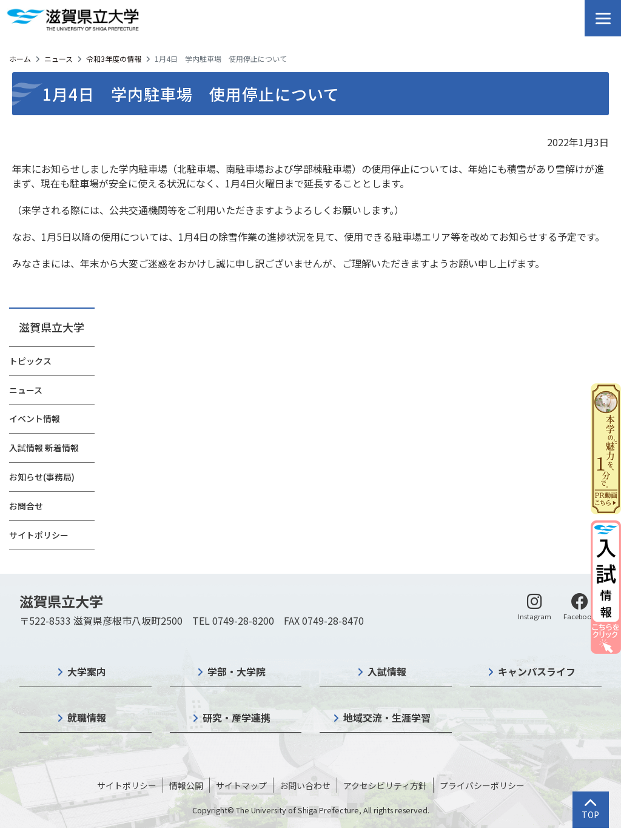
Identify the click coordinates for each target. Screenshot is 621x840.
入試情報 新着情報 (44, 448)
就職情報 (87, 717)
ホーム (20, 59)
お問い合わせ (305, 785)
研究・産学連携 (237, 717)
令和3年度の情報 (114, 59)
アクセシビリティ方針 (385, 785)
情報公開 (186, 785)
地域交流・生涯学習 (387, 717)
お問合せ (26, 506)
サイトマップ (241, 785)
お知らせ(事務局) (42, 477)
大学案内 (87, 671)
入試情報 (387, 671)
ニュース (59, 59)
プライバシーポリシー (482, 785)
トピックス (30, 361)
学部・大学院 (237, 671)
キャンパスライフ (537, 671)
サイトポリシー (39, 535)
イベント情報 (35, 418)
